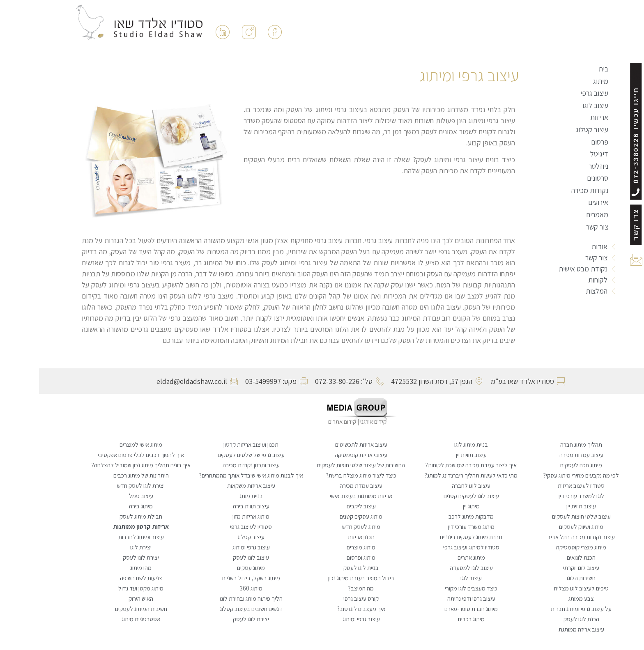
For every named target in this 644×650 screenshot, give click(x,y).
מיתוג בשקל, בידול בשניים (212, 578)
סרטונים (559, 178)
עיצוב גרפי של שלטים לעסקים (212, 455)
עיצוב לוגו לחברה (432, 486)
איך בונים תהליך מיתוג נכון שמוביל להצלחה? (102, 465)
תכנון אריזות (322, 537)
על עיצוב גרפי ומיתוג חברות (542, 609)
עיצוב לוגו (556, 105)
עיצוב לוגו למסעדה (432, 568)
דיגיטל (560, 154)
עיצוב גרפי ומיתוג (212, 547)
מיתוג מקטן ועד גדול (102, 588)
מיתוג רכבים (432, 619)
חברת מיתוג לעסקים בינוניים (432, 537)
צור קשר (558, 227)
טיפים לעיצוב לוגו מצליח (542, 588)
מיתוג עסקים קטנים (322, 516)
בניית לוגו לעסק (322, 568)
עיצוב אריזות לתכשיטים (322, 444)
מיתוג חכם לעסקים (542, 465)
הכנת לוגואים (542, 557)
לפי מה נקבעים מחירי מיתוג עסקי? (542, 475)
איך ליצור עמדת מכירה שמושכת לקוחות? (432, 465)
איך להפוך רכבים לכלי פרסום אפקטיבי (102, 455)
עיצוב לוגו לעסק (212, 557)
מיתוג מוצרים (322, 547)
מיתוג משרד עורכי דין (432, 527)
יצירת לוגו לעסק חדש (102, 486)
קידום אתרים (303, 421)
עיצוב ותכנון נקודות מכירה (212, 465)
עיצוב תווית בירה (212, 506)
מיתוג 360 (212, 588)
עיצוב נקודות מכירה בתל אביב (542, 537)
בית (564, 69)
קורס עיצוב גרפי (322, 598)
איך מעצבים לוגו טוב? (322, 609)
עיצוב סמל (102, 496)
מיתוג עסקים (212, 568)
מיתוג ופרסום (322, 557)
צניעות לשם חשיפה (102, 578)
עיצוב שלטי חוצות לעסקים (542, 516)
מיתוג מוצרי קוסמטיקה (542, 547)
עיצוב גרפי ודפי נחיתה (432, 598)
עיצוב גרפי (555, 93)
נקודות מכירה (551, 190)
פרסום (561, 142)
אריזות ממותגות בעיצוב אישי (322, 496)
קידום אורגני (335, 421)
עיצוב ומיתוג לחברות (102, 537)
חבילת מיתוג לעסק (102, 516)
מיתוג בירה (102, 506)
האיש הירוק (102, 598)
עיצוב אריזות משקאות (212, 486)
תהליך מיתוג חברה (542, 444)
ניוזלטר (559, 166)
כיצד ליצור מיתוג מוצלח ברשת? (322, 475)
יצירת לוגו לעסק (102, 557)
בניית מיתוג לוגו (432, 444)
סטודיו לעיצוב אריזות (542, 486)
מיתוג (562, 81)
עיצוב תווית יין (542, 506)
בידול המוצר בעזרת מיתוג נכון (322, 578)
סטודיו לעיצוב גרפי (212, 527)
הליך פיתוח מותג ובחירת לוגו (212, 598)
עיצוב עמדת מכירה (322, 486)
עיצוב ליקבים (322, 506)
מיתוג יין (432, 506)
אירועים (559, 202)
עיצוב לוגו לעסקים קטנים (432, 496)
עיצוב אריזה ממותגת (542, 629)
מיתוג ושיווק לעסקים (542, 527)
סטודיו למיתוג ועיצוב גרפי (432, 547)
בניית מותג (212, 496)
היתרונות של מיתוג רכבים (102, 475)
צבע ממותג (542, 598)
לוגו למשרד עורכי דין (542, 496)
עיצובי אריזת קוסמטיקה (322, 455)
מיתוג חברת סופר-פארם (432, 609)
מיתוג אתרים (432, 557)
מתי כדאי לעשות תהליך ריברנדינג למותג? (432, 475)
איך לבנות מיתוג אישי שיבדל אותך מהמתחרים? (212, 475)
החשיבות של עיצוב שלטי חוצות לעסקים (322, 465)
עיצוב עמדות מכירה (542, 455)
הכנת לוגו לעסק (542, 619)
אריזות (560, 117)
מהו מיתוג (102, 568)
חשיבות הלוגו (542, 578)
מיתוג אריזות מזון (212, 516)
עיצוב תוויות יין (432, 455)
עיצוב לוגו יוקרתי (542, 568)
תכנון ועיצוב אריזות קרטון (212, 444)
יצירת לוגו (102, 547)
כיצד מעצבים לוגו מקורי (432, 588)
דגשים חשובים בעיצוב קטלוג (212, 609)
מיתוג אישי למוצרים (102, 444)
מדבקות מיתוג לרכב (432, 516)
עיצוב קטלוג (553, 130)
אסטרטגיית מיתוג (102, 619)
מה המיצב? (322, 588)
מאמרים (558, 215)
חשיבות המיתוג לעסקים (102, 609)
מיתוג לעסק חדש (322, 527)
